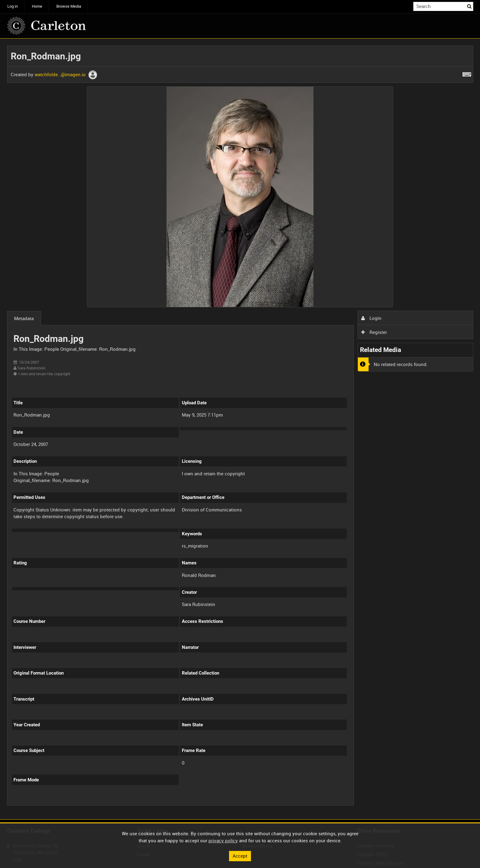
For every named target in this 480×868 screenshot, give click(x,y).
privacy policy (223, 840)
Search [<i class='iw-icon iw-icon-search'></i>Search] (470, 6)
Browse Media (69, 6)
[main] (240, 429)
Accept (240, 856)
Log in (13, 6)
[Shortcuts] (467, 73)
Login (371, 318)
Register (374, 332)
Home (37, 6)
